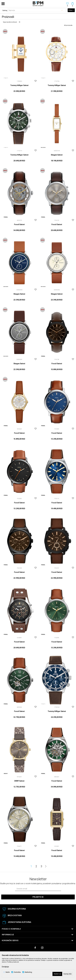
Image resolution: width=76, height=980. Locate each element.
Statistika (17, 972)
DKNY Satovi (19, 781)
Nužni (8, 972)
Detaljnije (5, 967)
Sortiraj (5, 10)
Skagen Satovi (57, 155)
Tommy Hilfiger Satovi (19, 85)
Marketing (28, 972)
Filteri (71, 10)
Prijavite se (38, 897)
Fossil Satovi (19, 224)
